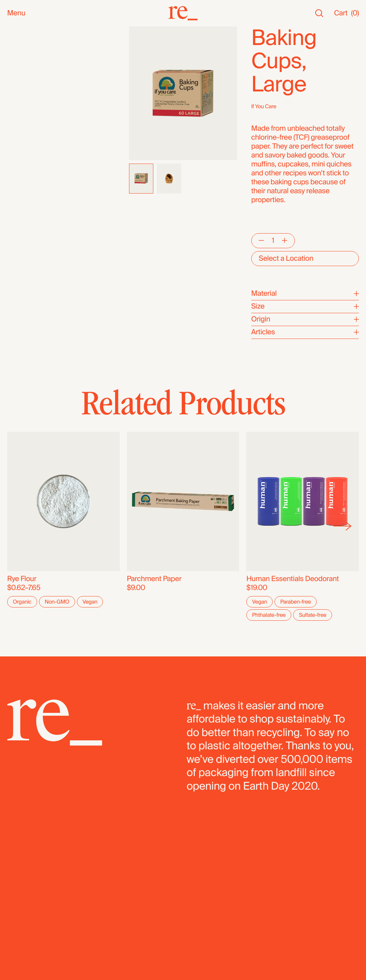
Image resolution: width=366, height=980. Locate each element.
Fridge (17, 234)
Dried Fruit (23, 181)
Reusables (24, 109)
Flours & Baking (32, 190)
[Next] (343, 526)
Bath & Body (27, 92)
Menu (16, 13)
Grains (18, 163)
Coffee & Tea (27, 136)
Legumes (22, 208)
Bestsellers (25, 49)
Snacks (19, 83)
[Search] (319, 13)
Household (24, 101)
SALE (16, 67)
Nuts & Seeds (29, 127)
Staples (19, 58)
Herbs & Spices (32, 154)
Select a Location (286, 259)
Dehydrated (26, 226)
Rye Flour (22, 579)
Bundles (20, 251)
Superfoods (26, 145)
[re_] (183, 13)
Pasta (16, 217)
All (11, 31)
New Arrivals (27, 40)
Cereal (18, 199)
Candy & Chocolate (38, 172)
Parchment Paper (154, 579)
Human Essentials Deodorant (293, 579)
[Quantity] (273, 241)
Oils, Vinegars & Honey (43, 118)
